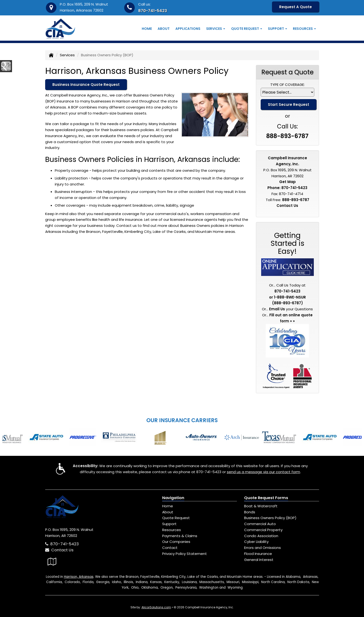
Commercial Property (263, 530)
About (164, 29)
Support (169, 524)
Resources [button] (304, 29)
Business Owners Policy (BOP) (270, 518)
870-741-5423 (153, 11)
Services (67, 55)
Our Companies (176, 542)
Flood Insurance (258, 554)
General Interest (259, 560)
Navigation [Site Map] (173, 498)
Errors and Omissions (262, 548)
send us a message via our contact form (263, 472)
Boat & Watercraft (261, 506)
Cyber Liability (256, 542)
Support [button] (278, 29)
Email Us (277, 309)
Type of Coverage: (287, 85)
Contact (170, 548)
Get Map (287, 182)
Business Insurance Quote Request (86, 85)
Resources (172, 530)
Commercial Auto (260, 524)
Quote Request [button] (247, 29)
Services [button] (216, 29)
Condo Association (261, 536)
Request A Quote (296, 7)
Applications (188, 29)
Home (147, 29)
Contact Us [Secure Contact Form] (287, 206)
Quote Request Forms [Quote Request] (266, 498)
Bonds (250, 512)
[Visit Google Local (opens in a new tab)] (52, 562)
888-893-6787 (287, 136)
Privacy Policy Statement (185, 554)
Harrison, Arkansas (79, 577)
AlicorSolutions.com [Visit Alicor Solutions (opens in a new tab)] (156, 607)
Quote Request (176, 518)
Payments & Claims (180, 536)
